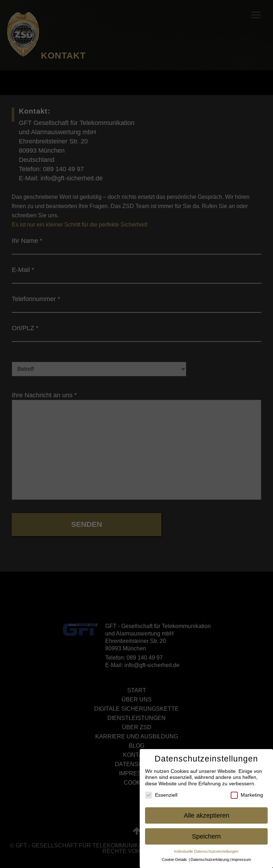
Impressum (241, 859)
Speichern (206, 836)
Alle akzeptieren (207, 815)
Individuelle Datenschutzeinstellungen (206, 851)
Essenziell (161, 795)
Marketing (247, 795)
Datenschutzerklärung (210, 859)
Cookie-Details (174, 859)
